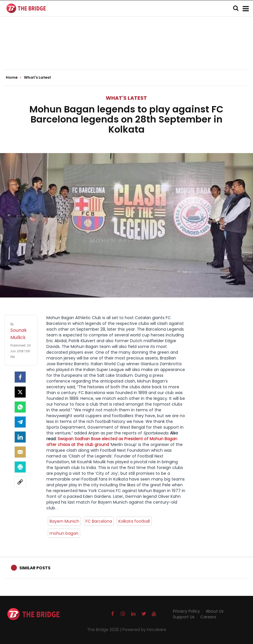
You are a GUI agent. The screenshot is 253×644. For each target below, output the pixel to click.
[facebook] (20, 377)
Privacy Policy (186, 611)
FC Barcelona (99, 521)
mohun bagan (64, 533)
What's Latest (126, 98)
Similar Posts (35, 568)
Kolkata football (134, 521)
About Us (215, 611)
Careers (208, 617)
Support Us (184, 617)
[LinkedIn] (20, 437)
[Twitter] (20, 392)
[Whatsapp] (20, 407)
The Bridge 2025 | (105, 630)
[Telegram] (20, 422)
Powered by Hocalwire (144, 630)
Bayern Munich (64, 521)
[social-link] (20, 482)
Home (14, 78)
